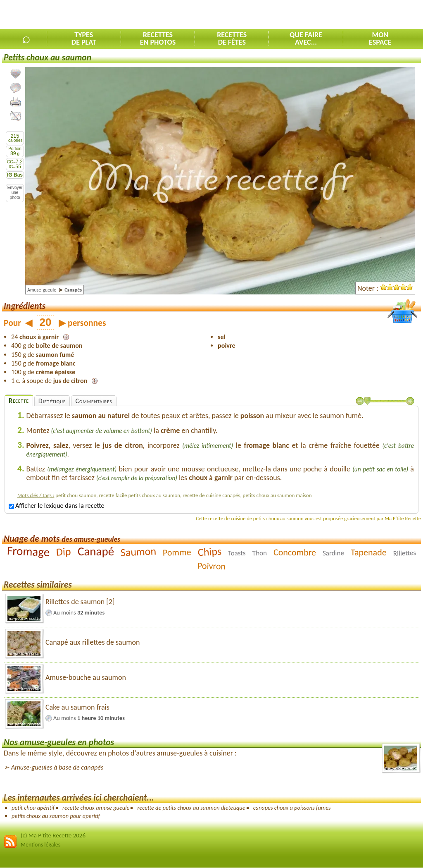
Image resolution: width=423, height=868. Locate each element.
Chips (210, 552)
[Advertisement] (326, 15)
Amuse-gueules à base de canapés (57, 767)
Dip (64, 552)
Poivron (212, 566)
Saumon (138, 552)
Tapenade (369, 552)
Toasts (237, 553)
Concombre (295, 552)
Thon (259, 553)
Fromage (29, 551)
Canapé (96, 551)
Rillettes (404, 553)
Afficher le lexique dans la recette (56, 506)
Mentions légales (40, 845)
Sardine (333, 553)
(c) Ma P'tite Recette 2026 (53, 835)
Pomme (177, 552)
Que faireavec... (306, 38)
